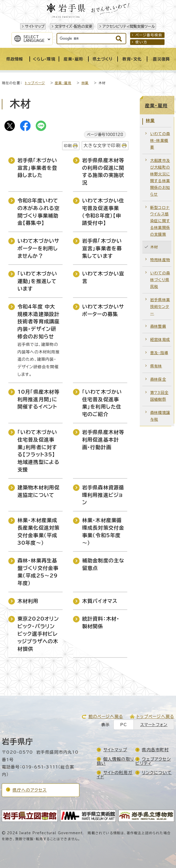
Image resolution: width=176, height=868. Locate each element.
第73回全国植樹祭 (159, 396)
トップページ (35, 83)
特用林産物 (160, 260)
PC (123, 725)
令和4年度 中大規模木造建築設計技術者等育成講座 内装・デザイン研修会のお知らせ (39, 321)
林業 (85, 83)
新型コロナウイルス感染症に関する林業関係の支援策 (160, 221)
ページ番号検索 (149, 35)
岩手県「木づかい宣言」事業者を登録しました (37, 168)
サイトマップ (35, 26)
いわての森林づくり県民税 (160, 280)
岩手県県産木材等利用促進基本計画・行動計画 (103, 440)
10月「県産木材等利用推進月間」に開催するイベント (39, 399)
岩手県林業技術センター (160, 307)
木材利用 (28, 601)
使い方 (141, 42)
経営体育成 (160, 340)
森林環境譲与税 (160, 416)
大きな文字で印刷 (102, 145)
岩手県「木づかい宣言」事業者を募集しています (102, 248)
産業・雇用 (63, 83)
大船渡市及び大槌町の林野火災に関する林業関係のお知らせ (160, 177)
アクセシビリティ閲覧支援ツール (129, 26)
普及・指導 (159, 353)
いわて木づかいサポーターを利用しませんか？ (39, 248)
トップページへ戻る (155, 716)
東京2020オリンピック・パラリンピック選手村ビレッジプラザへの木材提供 (38, 634)
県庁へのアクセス (30, 790)
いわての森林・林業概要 (160, 140)
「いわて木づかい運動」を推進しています (37, 281)
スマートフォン (154, 725)
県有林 (156, 366)
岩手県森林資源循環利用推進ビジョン (103, 495)
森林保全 (158, 379)
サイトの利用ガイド (115, 775)
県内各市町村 (155, 750)
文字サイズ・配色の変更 (74, 26)
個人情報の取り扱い (115, 761)
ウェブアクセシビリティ (153, 761)
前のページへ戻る (106, 716)
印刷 (68, 146)
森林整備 (158, 326)
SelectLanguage (34, 39)
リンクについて (157, 773)
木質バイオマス (100, 601)
